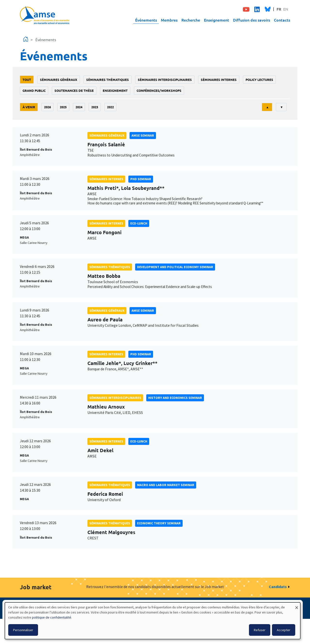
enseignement (115, 90)
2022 (110, 107)
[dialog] (153, 621)
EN (286, 9)
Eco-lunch (139, 223)
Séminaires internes (219, 80)
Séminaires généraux (59, 80)
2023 (95, 107)
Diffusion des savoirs (252, 20)
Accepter (284, 630)
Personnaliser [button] (23, 630)
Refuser (260, 630)
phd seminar (141, 179)
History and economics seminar (175, 398)
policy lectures (259, 80)
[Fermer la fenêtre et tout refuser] (297, 605)
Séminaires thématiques (108, 80)
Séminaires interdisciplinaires (165, 80)
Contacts (282, 20)
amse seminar (143, 135)
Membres (169, 20)
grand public (34, 90)
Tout (27, 80)
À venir (29, 107)
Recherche (191, 20)
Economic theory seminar (159, 523)
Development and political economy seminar (175, 267)
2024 (79, 107)
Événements (146, 20)
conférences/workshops (159, 90)
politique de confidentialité (52, 617)
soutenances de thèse (74, 90)
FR (279, 9)
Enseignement (217, 20)
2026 (47, 107)
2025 (63, 107)
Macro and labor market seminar (166, 485)
